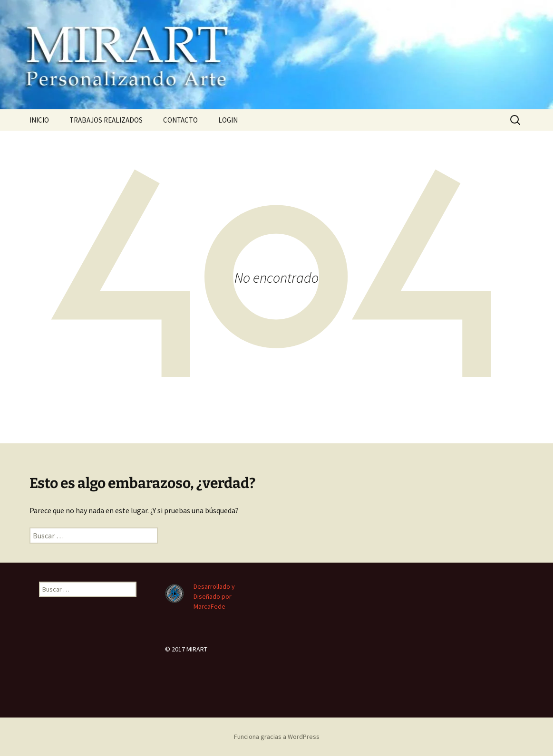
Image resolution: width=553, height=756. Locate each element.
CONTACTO (180, 120)
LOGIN (228, 120)
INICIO (39, 120)
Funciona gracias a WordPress (277, 737)
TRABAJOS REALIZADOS (106, 120)
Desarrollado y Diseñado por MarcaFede (214, 596)
